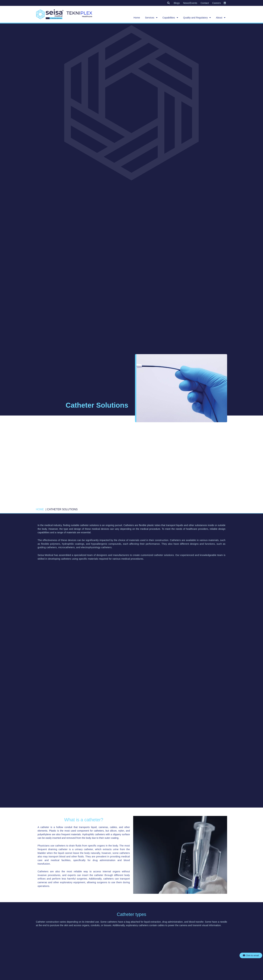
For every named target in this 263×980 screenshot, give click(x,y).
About (221, 18)
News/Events (190, 3)
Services (151, 18)
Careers (216, 3)
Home (137, 18)
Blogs (177, 3)
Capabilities (170, 18)
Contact (205, 3)
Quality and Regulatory (197, 18)
